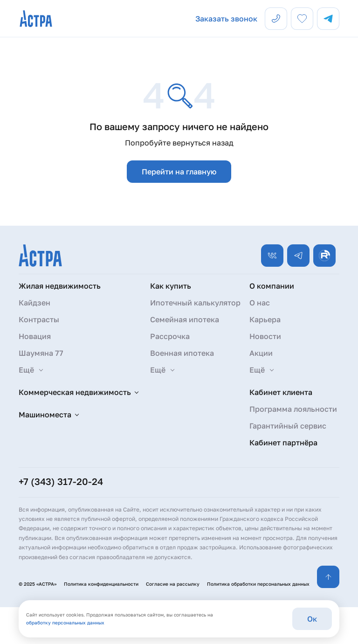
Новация (35, 336)
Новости (265, 336)
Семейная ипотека (185, 319)
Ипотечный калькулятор (195, 303)
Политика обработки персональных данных (258, 584)
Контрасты (39, 319)
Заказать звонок (226, 19)
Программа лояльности (293, 409)
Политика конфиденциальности (101, 584)
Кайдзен (34, 303)
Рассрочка (170, 336)
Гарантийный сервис (288, 426)
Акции (261, 353)
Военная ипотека (182, 353)
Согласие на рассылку (173, 584)
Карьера (265, 319)
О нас (260, 303)
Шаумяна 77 (41, 353)
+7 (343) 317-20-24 (61, 481)
